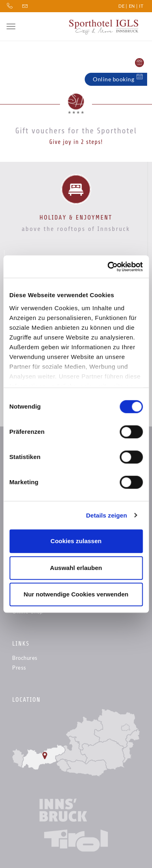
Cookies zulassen (76, 541)
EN (132, 6)
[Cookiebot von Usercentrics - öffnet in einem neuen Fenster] (108, 267)
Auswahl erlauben (76, 568)
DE (121, 6)
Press (19, 668)
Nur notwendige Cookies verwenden (76, 594)
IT (141, 6)
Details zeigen (106, 515)
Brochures (25, 658)
